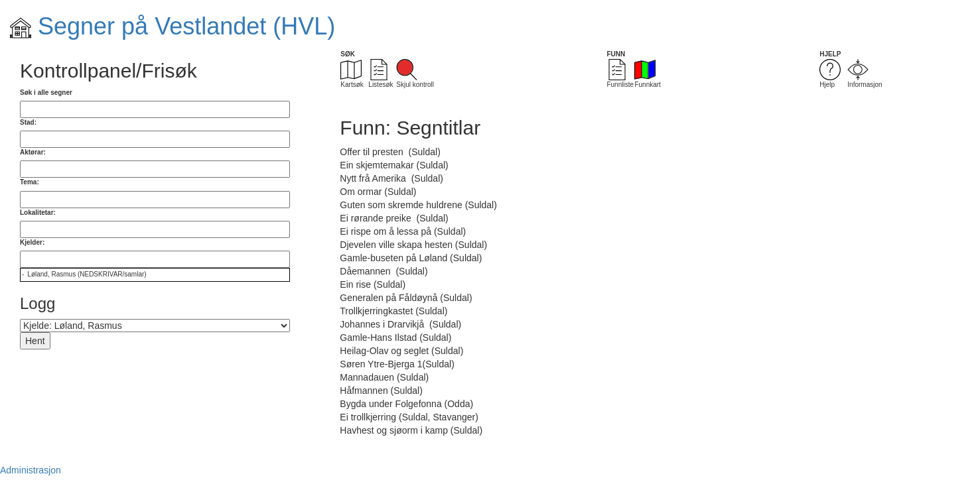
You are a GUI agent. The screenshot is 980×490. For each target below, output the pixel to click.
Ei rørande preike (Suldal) (394, 218)
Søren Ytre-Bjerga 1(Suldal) (397, 364)
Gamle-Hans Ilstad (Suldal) (395, 337)
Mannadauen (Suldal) (384, 377)
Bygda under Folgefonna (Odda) (406, 404)
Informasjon (865, 74)
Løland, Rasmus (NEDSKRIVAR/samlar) (87, 274)
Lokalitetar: (38, 213)
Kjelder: (32, 242)
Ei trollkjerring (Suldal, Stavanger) (409, 417)
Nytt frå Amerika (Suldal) (391, 178)
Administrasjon (31, 470)
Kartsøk (352, 74)
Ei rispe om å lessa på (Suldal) (403, 231)
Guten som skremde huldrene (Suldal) (418, 205)
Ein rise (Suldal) (373, 284)
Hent (35, 341)
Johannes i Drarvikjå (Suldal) (400, 324)
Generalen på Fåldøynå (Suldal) (406, 298)
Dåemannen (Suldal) (384, 271)
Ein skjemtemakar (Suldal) (394, 165)
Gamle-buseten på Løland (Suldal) (411, 258)
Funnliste (620, 74)
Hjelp (830, 74)
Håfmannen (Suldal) (381, 391)
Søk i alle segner (46, 92)
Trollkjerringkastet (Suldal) (393, 311)
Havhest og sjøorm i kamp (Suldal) (411, 430)
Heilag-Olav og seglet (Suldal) (401, 351)
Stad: (28, 122)
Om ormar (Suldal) (378, 192)
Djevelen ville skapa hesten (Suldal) (413, 245)
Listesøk (381, 74)
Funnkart (647, 74)
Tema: (30, 182)
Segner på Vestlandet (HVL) (173, 26)
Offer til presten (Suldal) (390, 152)
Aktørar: (33, 152)
